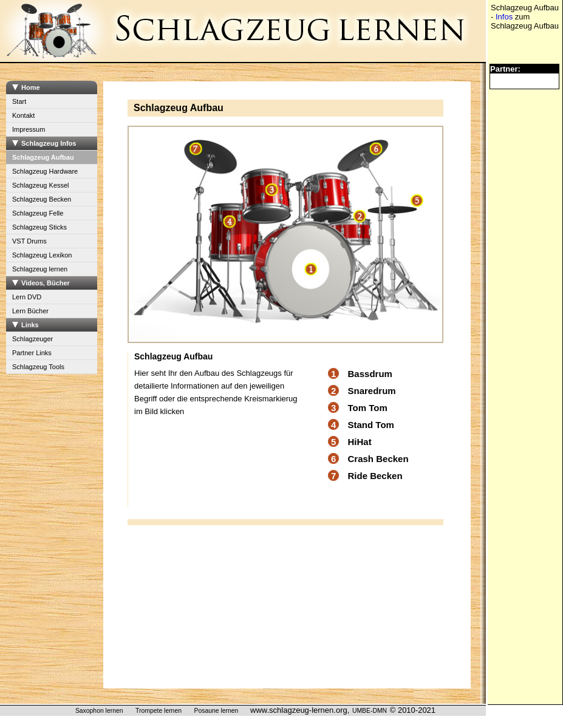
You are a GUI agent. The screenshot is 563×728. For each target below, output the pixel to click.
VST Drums (29, 241)
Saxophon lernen (99, 711)
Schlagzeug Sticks (39, 227)
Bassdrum (370, 374)
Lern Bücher (30, 311)
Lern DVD (27, 297)
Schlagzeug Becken (42, 199)
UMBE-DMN (370, 711)
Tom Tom (368, 408)
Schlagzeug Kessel (41, 185)
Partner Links (32, 353)
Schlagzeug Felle (38, 213)
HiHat (360, 442)
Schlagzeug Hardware (45, 171)
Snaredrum (372, 391)
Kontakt (23, 115)
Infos (504, 17)
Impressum (29, 129)
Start (19, 101)
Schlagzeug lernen (40, 269)
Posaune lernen (217, 711)
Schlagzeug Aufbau (43, 157)
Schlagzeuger (32, 339)
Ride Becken (375, 476)
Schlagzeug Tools (38, 367)
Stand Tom (371, 425)
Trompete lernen (159, 711)
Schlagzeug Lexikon (42, 255)
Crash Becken (378, 459)
